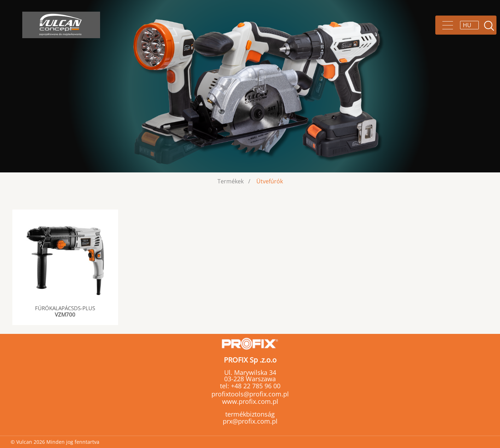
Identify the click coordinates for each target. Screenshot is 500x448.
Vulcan (61, 25)
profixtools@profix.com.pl (250, 394)
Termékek (231, 181)
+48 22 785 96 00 (255, 386)
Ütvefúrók (270, 181)
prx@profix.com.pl (250, 421)
